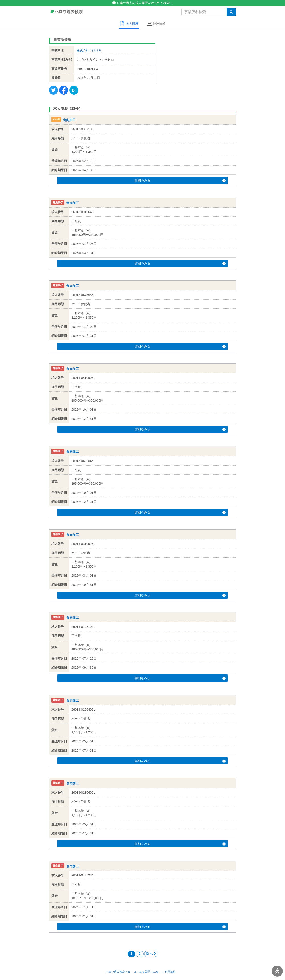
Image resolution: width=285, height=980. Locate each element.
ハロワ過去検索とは (118, 972)
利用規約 (170, 972)
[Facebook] (64, 90)
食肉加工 (69, 120)
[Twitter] (53, 90)
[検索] (231, 12)
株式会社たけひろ (89, 50)
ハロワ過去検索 (66, 12)
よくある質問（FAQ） (147, 972)
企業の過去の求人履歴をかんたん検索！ (143, 3)
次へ (151, 954)
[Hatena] (74, 90)
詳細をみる (151, 180)
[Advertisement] (199, 63)
